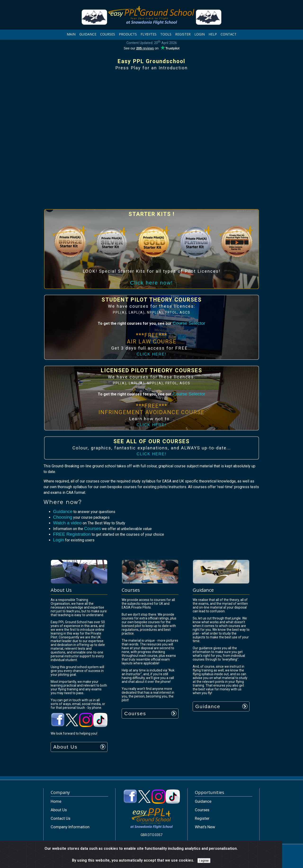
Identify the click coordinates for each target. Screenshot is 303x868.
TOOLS (166, 34)
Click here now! (152, 283)
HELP (213, 34)
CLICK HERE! (151, 354)
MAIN (71, 34)
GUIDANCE (88, 34)
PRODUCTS (128, 34)
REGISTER (183, 34)
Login (59, 540)
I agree (204, 861)
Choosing (63, 517)
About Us (65, 747)
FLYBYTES (149, 34)
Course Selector (189, 323)
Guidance (63, 511)
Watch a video (67, 523)
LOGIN (200, 34)
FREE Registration (72, 534)
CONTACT (229, 34)
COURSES (108, 34)
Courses (92, 528)
